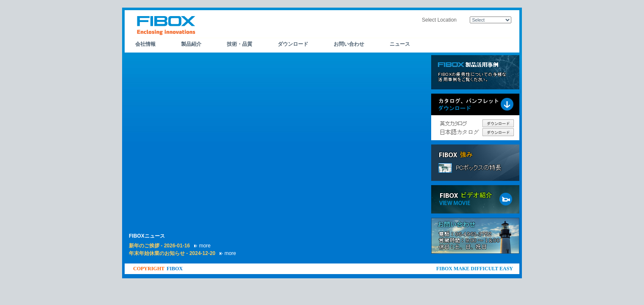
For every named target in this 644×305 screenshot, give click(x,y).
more (205, 246)
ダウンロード (293, 44)
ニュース (400, 44)
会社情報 (145, 44)
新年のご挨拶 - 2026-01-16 (160, 246)
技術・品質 (240, 44)
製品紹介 (191, 44)
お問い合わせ (349, 44)
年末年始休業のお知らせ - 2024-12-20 (173, 253)
